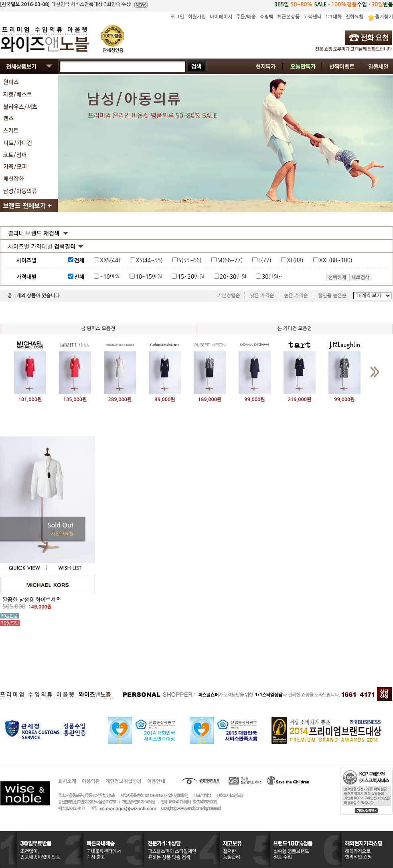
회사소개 (67, 781)
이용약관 (91, 781)
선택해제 (337, 278)
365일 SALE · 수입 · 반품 (334, 5)
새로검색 (360, 278)
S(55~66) (190, 261)
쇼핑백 (267, 17)
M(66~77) (230, 261)
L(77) (265, 261)
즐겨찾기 (384, 17)
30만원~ (272, 277)
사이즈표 (370, 259)
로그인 (177, 17)
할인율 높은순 (332, 296)
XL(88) (295, 261)
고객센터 (313, 17)
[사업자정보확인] (176, 796)
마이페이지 (221, 17)
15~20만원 (191, 277)
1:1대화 (333, 17)
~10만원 (110, 277)
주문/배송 (246, 17)
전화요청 (354, 17)
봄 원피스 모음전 (98, 329)
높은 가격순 (296, 296)
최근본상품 (288, 17)
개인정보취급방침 (124, 781)
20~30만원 (233, 277)
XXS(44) (110, 261)
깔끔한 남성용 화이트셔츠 (31, 600)
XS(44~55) (149, 261)
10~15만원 (149, 277)
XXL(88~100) (336, 261)
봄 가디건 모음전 (295, 329)
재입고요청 (62, 534)
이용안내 (156, 781)
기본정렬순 (229, 296)
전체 (79, 261)
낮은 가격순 (262, 296)
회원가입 (197, 17)
